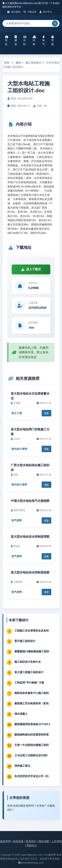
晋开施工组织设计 (25, 641)
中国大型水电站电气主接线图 (30, 501)
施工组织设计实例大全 (28, 662)
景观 (53, 40)
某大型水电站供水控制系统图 (30, 572)
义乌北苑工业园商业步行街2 (31, 755)
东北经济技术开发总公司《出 (32, 776)
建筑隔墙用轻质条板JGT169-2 (32, 724)
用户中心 (46, 12)
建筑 (16, 40)
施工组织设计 (34, 63)
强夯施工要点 (22, 766)
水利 (25, 40)
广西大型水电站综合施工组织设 (30, 468)
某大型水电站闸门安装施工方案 (30, 432)
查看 (46, 413)
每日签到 (14, 12)
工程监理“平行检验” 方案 (29, 683)
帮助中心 (32, 845)
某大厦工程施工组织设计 (29, 672)
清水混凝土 (21, 714)
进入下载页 (31, 269)
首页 (7, 40)
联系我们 (31, 841)
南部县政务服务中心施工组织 (32, 693)
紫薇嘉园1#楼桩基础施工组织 (32, 651)
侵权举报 (18, 841)
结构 (34, 40)
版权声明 (5, 841)
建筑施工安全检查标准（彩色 (32, 703)
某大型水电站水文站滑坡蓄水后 (30, 396)
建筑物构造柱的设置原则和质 (32, 735)
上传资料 (57, 841)
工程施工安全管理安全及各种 (32, 631)
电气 (44, 40)
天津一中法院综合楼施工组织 (32, 745)
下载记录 (30, 12)
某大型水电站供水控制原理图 (30, 537)
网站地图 (44, 841)
